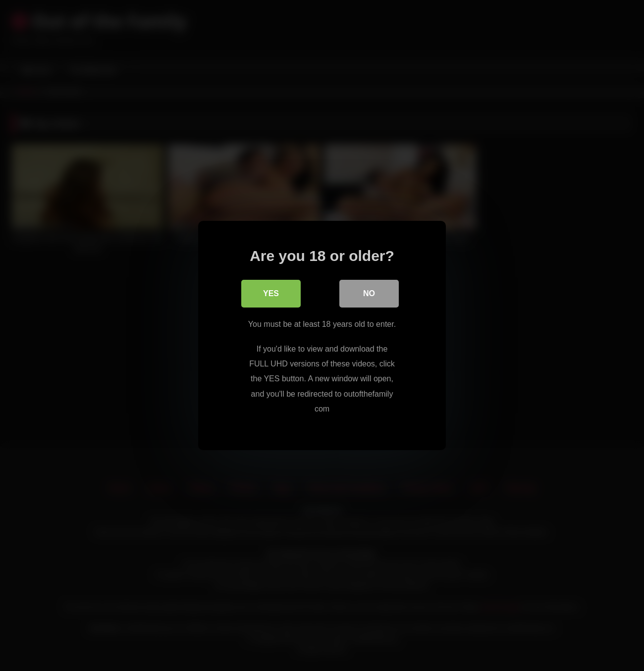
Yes (271, 293)
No (369, 293)
